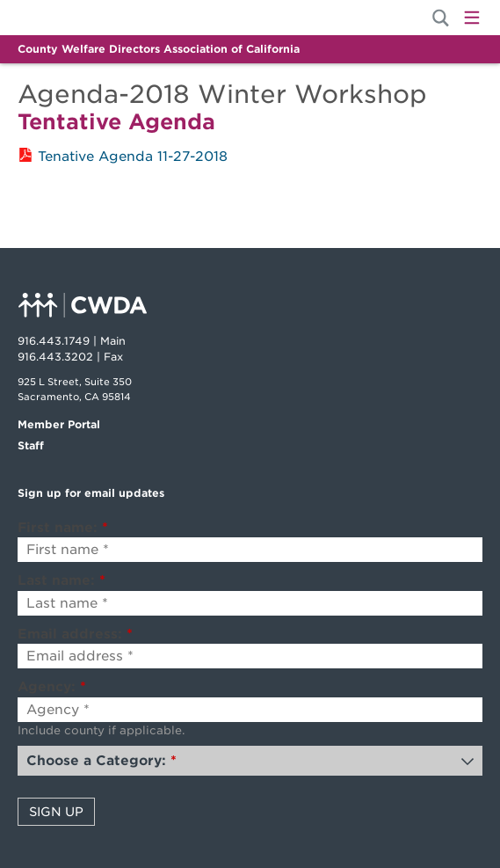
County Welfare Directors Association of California (159, 49)
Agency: (52, 687)
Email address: (75, 634)
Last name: (62, 580)
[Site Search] (441, 18)
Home (77, 18)
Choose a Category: (101, 761)
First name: (63, 528)
